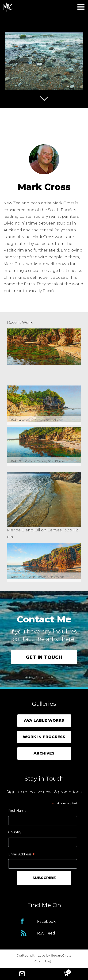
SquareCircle (61, 955)
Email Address (21, 855)
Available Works (44, 720)
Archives (44, 753)
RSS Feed (46, 933)
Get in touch (44, 657)
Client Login (44, 961)
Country (15, 832)
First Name (17, 811)
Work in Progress (44, 737)
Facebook (46, 921)
